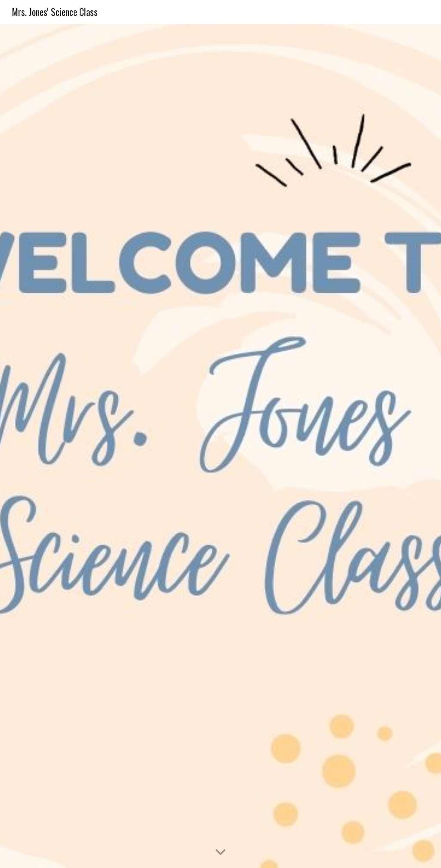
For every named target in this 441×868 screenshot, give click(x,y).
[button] (220, 853)
